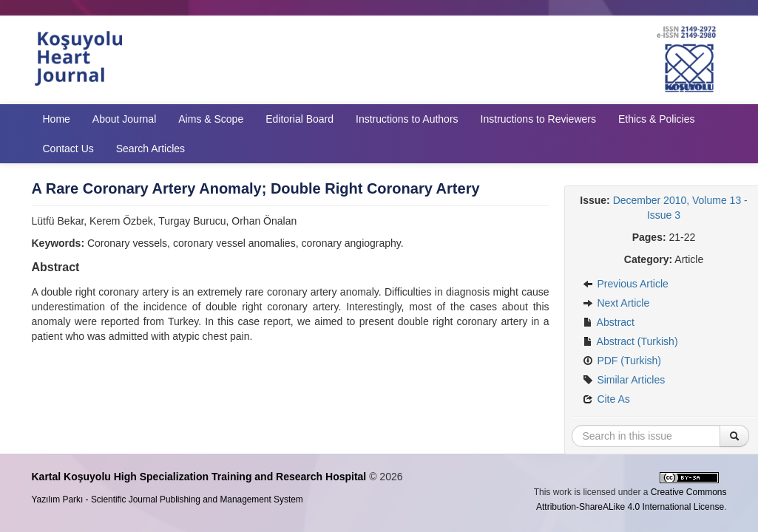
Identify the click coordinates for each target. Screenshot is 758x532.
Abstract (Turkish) (630, 341)
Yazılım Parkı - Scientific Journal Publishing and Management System (167, 499)
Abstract (609, 322)
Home (57, 119)
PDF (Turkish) (622, 361)
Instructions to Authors (407, 119)
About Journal (124, 119)
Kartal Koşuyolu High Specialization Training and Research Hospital (199, 477)
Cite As (606, 399)
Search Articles (150, 149)
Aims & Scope (211, 119)
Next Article (616, 303)
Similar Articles (624, 380)
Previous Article (626, 284)
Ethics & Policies (656, 119)
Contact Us (68, 149)
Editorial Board (300, 119)
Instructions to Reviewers (538, 119)
